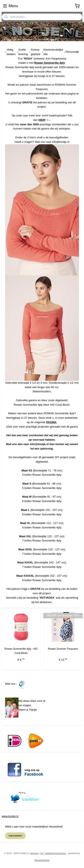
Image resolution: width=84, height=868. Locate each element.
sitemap (34, 853)
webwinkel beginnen (56, 853)
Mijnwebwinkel (42, 860)
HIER (42, 120)
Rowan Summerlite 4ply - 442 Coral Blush (21, 651)
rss (42, 853)
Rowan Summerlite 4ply (49, 63)
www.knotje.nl (10, 816)
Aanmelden (15, 836)
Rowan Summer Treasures (63, 649)
